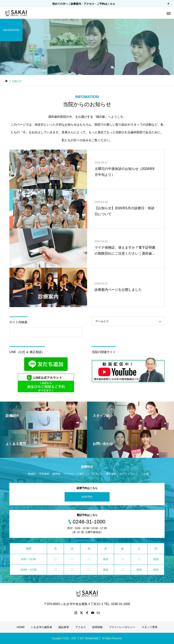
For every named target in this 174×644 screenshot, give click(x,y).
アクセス (81, 627)
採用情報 (97, 627)
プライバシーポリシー (122, 627)
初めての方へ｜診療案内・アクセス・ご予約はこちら (84, 4)
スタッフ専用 (149, 627)
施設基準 (64, 627)
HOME (21, 627)
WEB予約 (87, 497)
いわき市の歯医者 (42, 627)
